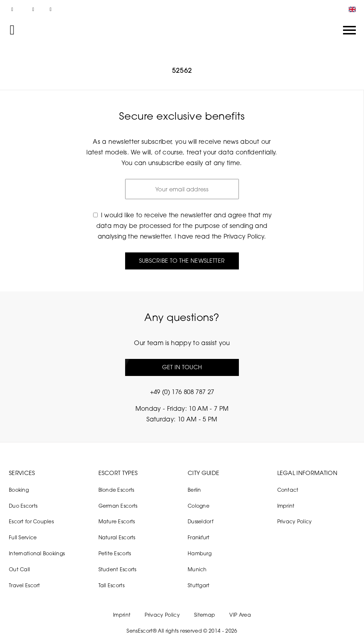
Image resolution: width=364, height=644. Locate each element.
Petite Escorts (115, 553)
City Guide (204, 473)
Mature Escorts (117, 521)
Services (22, 473)
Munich (197, 569)
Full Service (23, 537)
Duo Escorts (23, 506)
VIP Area (240, 615)
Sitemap (205, 615)
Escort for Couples (31, 521)
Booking (19, 490)
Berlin (194, 490)
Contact (288, 490)
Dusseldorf (200, 521)
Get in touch (182, 367)
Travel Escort (25, 585)
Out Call (19, 569)
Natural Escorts (117, 537)
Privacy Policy (244, 236)
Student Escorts (117, 569)
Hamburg (200, 553)
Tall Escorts (111, 585)
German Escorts (118, 506)
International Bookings (37, 553)
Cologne (199, 506)
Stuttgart (199, 585)
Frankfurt (199, 537)
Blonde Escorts (116, 490)
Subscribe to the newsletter (182, 261)
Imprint (286, 506)
